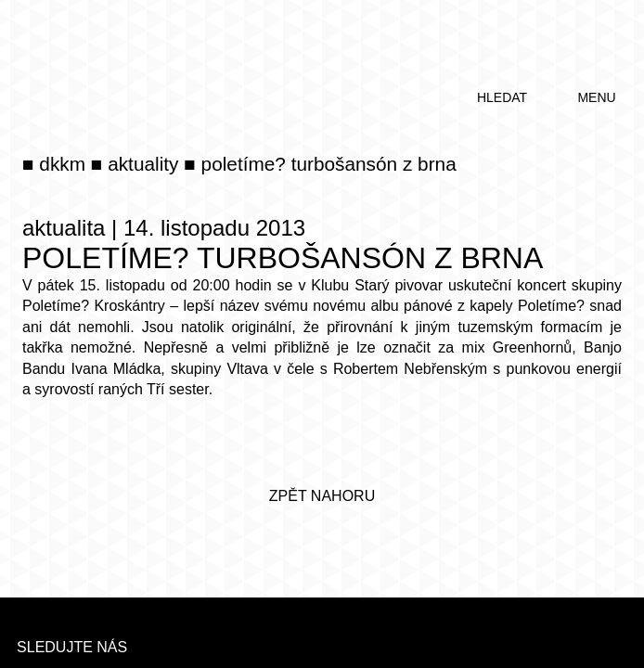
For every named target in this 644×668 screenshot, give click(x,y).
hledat (502, 97)
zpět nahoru (322, 496)
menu (596, 97)
